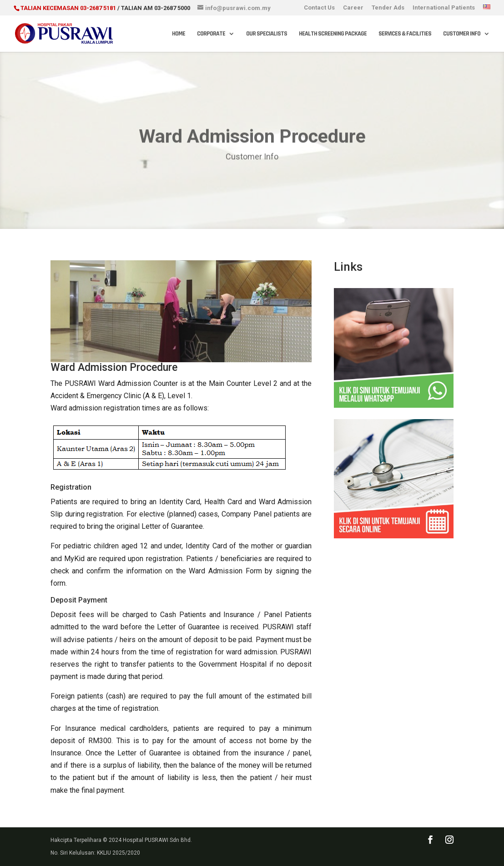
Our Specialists (267, 34)
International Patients (444, 8)
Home (179, 34)
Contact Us (319, 8)
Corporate (211, 34)
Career (353, 8)
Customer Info (462, 34)
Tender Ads (388, 8)
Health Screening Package (333, 34)
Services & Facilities (405, 34)
